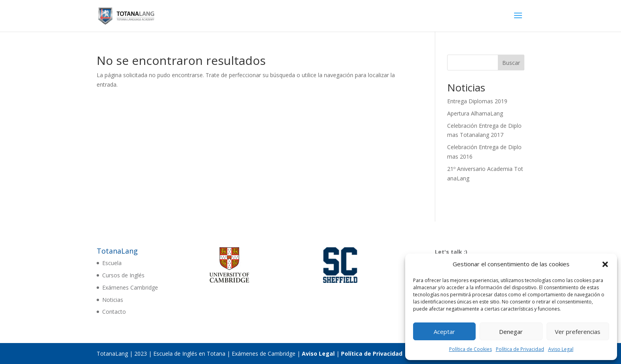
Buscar (511, 63)
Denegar (511, 332)
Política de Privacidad (520, 349)
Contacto (114, 312)
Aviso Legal (561, 349)
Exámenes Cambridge (130, 287)
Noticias (113, 300)
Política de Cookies (471, 349)
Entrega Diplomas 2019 (477, 101)
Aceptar (444, 332)
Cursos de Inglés (123, 275)
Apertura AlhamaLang (475, 113)
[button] (605, 264)
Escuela (112, 263)
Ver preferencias (578, 332)
